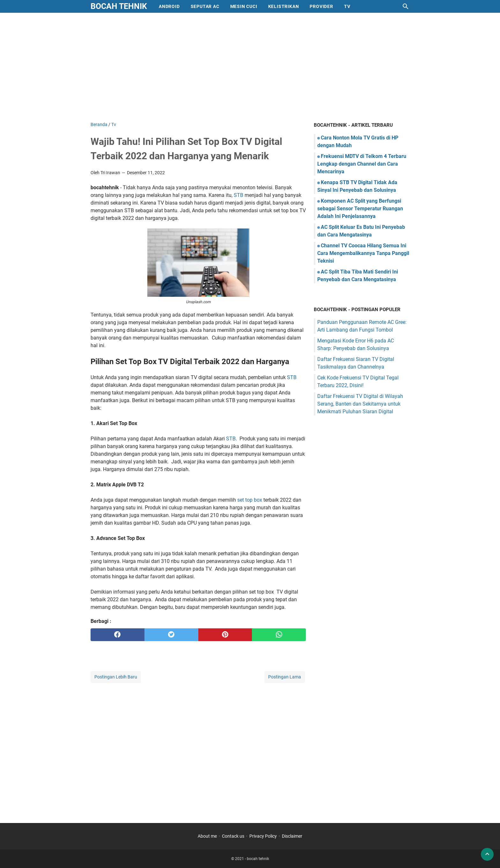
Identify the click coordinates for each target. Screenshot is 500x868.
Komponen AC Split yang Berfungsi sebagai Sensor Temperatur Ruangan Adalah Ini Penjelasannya (360, 209)
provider (321, 6)
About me (207, 836)
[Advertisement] (250, 67)
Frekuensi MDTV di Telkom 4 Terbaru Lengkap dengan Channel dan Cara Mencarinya (362, 164)
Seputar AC (205, 6)
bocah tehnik (119, 6)
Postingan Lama (285, 677)
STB (239, 195)
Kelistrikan (284, 6)
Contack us (233, 836)
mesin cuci (244, 6)
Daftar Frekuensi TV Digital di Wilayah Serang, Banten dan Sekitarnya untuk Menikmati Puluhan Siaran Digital (360, 404)
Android (169, 6)
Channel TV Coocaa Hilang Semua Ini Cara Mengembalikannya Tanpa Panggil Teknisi (363, 253)
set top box (250, 500)
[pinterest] (225, 635)
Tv (347, 6)
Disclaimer (292, 836)
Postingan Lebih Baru (116, 677)
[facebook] (118, 635)
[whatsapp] (279, 635)
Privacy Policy (263, 836)
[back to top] (487, 854)
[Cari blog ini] (406, 6)
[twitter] (171, 635)
